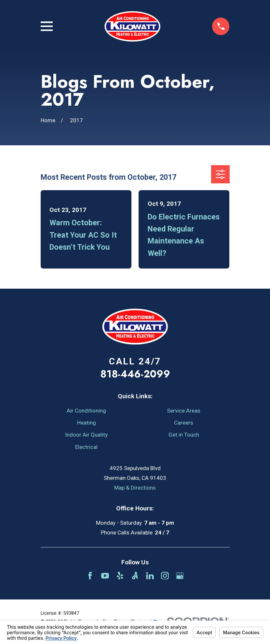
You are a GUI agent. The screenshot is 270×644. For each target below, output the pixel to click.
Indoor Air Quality (86, 435)
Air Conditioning (86, 411)
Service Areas (184, 411)
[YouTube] (105, 576)
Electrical (86, 447)
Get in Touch (184, 435)
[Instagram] (165, 576)
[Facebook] (90, 576)
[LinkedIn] (150, 576)
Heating (87, 423)
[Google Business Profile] (180, 576)
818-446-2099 (135, 374)
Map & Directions (135, 488)
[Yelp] (120, 576)
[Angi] (135, 576)
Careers (184, 423)
